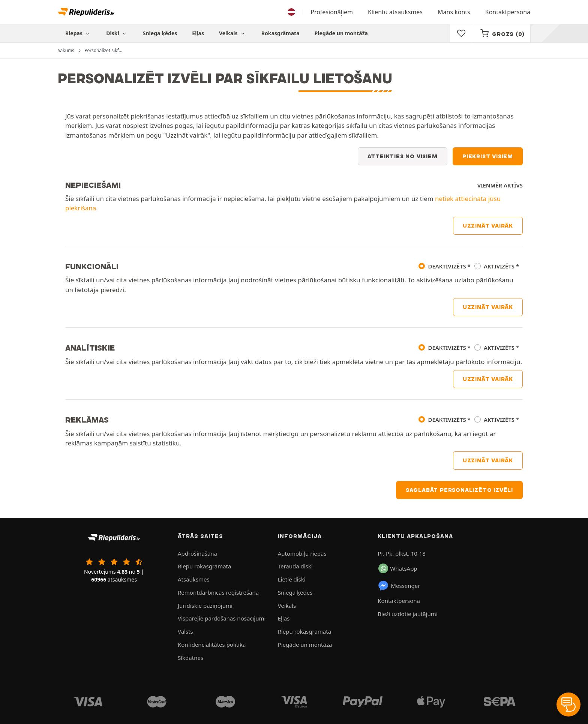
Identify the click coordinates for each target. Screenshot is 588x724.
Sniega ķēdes (160, 33)
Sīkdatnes (190, 658)
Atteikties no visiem (403, 156)
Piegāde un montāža (341, 33)
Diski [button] (117, 33)
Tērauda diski (295, 566)
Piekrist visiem (488, 156)
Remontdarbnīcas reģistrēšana (218, 592)
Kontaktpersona (508, 12)
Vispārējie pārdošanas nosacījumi (222, 618)
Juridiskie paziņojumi (205, 606)
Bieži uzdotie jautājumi (407, 614)
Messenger (399, 586)
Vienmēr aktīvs (500, 185)
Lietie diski (292, 579)
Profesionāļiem (332, 12)
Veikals (233, 33)
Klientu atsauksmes (395, 12)
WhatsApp (398, 568)
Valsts (185, 631)
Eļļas (198, 33)
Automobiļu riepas (302, 553)
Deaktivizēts (447, 266)
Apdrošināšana (197, 553)
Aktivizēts (499, 266)
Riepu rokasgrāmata (204, 566)
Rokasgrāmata (280, 33)
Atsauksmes (194, 579)
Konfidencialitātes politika (212, 645)
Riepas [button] (78, 33)
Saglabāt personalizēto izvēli (459, 490)
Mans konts (454, 12)
